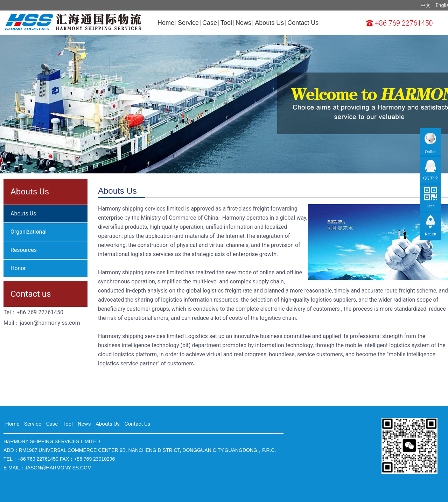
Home (166, 23)
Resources (24, 250)
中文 (426, 5)
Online (431, 152)
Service (188, 23)
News (243, 23)
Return (431, 234)
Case (210, 23)
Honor (18, 268)
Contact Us (303, 23)
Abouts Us (269, 23)
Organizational (29, 232)
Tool (226, 23)
